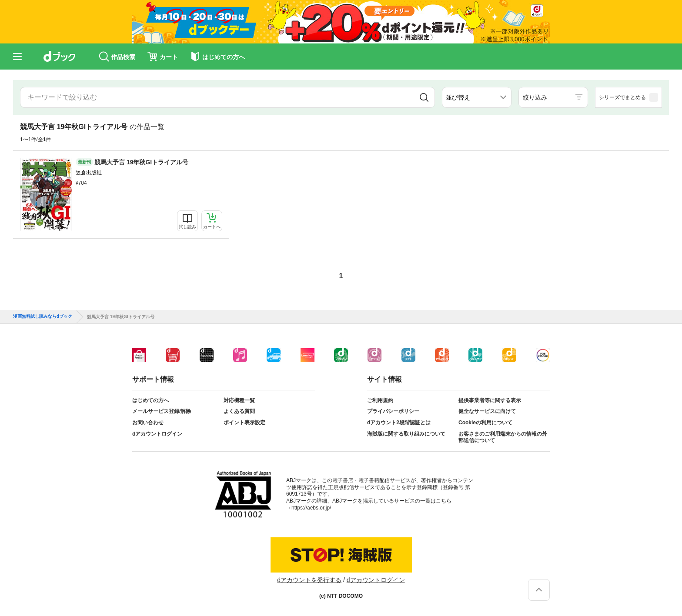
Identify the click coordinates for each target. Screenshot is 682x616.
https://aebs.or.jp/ (311, 508)
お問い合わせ (148, 423)
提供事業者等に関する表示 (490, 400)
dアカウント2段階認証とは (399, 423)
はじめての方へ (150, 400)
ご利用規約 (380, 400)
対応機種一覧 (239, 400)
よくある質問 (239, 411)
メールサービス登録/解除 (162, 411)
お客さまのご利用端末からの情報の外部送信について (503, 437)
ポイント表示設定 (244, 423)
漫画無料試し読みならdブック (43, 316)
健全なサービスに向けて (487, 411)
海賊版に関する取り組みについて (406, 434)
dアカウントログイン (157, 434)
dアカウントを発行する (309, 580)
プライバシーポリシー (393, 411)
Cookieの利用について (485, 423)
